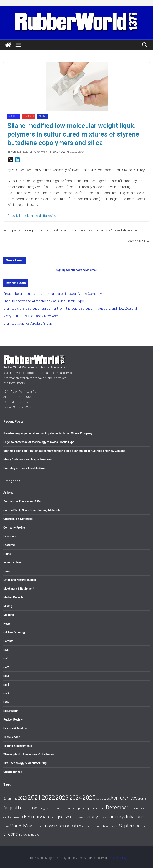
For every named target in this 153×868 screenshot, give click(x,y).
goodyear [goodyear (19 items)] (65, 817)
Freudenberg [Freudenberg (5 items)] (49, 818)
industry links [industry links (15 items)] (95, 817)
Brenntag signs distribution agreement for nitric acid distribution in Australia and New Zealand (70, 309)
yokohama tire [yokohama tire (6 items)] (31, 835)
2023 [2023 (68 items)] (62, 798)
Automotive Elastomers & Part (23, 501)
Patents (8, 641)
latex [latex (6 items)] (6, 827)
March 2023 (139, 241)
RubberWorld (40, 152)
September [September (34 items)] (131, 826)
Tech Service (12, 737)
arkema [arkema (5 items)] (142, 799)
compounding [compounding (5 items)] (81, 808)
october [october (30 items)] (73, 826)
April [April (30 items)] (115, 798)
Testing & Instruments (18, 746)
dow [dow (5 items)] (131, 808)
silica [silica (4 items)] (146, 827)
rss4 (6, 685)
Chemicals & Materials (18, 519)
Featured (29, 116)
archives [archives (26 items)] (129, 798)
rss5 (6, 693)
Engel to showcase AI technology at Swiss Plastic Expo (44, 301)
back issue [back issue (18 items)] (28, 808)
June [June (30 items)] (139, 817)
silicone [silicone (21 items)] (11, 834)
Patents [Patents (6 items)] (87, 827)
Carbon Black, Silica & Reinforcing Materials (32, 510)
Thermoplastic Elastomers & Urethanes (29, 754)
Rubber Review (13, 719)
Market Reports (13, 597)
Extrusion (9, 536)
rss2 (6, 667)
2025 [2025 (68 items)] (89, 798)
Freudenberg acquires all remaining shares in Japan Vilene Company (53, 294)
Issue (7, 571)
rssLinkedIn (11, 711)
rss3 (6, 676)
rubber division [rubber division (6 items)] (109, 827)
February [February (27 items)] (33, 817)
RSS (6, 650)
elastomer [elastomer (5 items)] (139, 808)
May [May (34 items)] (28, 826)
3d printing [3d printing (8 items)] (10, 798)
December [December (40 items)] (117, 807)
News (7, 623)
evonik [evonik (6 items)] (20, 817)
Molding (9, 615)
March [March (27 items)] (16, 826)
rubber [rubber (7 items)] (96, 826)
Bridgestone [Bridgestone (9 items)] (46, 808)
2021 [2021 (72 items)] (34, 797)
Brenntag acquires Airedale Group (28, 323)
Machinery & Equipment (19, 589)
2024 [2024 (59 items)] (76, 798)
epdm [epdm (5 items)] (13, 818)
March (81, 152)
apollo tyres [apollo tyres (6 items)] (103, 799)
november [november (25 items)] (55, 826)
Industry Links (13, 562)
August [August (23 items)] (10, 808)
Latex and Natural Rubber (20, 580)
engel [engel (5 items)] (6, 818)
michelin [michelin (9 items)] (39, 826)
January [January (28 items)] (115, 817)
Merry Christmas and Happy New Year (31, 316)
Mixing (43, 116)
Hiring (7, 554)
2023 (73, 152)
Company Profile (14, 528)
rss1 (6, 658)
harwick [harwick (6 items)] (79, 817)
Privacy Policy (117, 858)
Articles (14, 116)
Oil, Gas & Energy (14, 632)
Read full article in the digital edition (33, 216)
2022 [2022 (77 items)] (48, 797)
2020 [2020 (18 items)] (23, 798)
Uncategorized (13, 772)
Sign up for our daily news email (76, 270)
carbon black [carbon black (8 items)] (64, 808)
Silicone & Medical (15, 728)
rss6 (6, 702)
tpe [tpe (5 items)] (20, 835)
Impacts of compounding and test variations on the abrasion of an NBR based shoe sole (70, 230)
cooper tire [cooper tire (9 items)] (97, 808)
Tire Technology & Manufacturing (25, 763)
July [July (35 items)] (129, 817)
